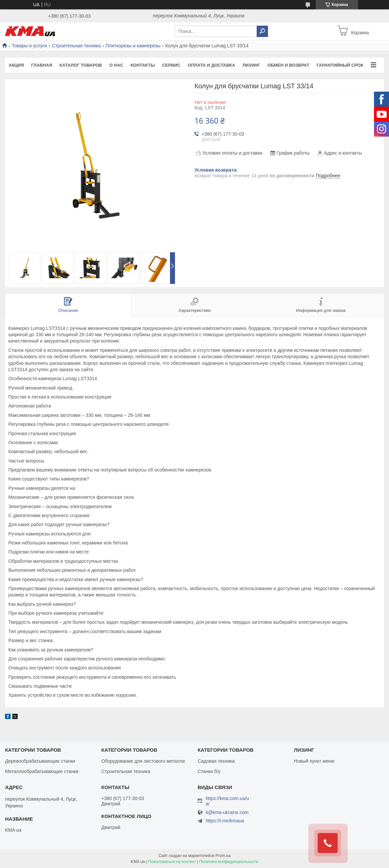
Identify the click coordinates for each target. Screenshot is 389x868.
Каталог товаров (81, 65)
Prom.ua (223, 856)
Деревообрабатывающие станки (40, 761)
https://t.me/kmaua (225, 821)
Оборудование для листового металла (143, 761)
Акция (16, 65)
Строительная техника (76, 46)
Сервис (171, 65)
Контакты (143, 65)
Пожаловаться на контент (172, 862)
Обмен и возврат (288, 65)
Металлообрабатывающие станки (42, 771)
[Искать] (262, 31)
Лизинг (251, 65)
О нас (116, 65)
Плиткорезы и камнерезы (133, 46)
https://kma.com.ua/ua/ (227, 801)
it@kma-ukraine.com (227, 813)
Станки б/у (209, 771)
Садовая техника (216, 761)
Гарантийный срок (340, 65)
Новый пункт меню (314, 761)
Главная (42, 65)
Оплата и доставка (211, 65)
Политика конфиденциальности (228, 862)
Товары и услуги (29, 46)
